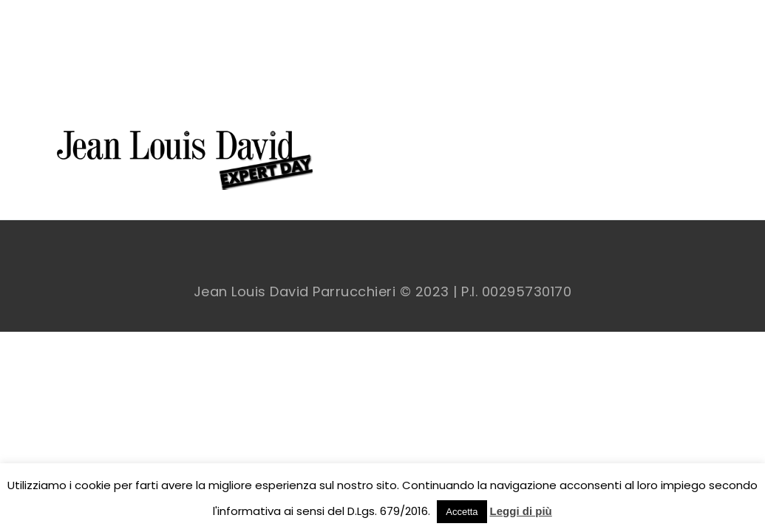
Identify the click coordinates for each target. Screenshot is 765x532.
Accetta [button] (462, 512)
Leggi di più (521, 511)
